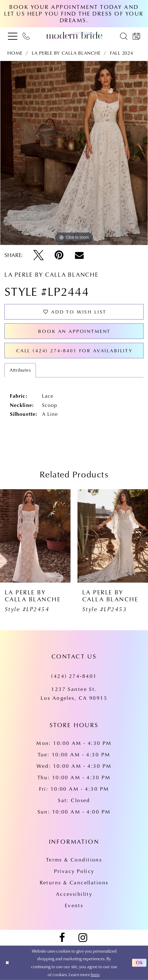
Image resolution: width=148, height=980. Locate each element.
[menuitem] (12, 36)
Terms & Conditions (74, 859)
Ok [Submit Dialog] (140, 963)
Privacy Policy (74, 871)
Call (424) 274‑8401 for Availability (74, 351)
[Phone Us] (26, 36)
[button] (12, 36)
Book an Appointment (74, 331)
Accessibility (74, 894)
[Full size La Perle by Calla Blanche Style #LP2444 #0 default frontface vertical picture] (74, 153)
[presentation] (35, 536)
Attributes (20, 370)
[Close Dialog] (7, 963)
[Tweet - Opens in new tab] (38, 255)
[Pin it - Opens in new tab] (59, 255)
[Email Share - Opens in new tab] (79, 255)
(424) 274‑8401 (74, 676)
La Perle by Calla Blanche (66, 53)
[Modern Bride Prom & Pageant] (74, 36)
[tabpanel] (74, 153)
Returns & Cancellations (74, 882)
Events (74, 905)
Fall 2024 (121, 53)
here (95, 975)
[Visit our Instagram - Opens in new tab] (83, 938)
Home (15, 53)
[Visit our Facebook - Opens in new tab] (62, 938)
